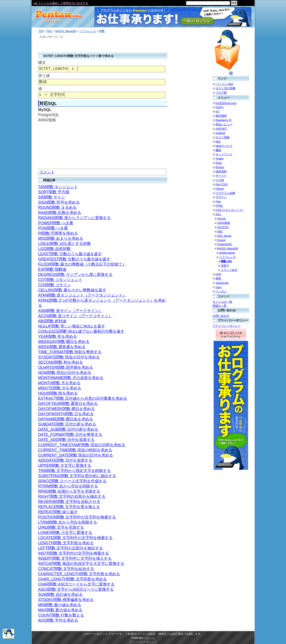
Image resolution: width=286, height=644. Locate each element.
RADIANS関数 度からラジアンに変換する (74, 218)
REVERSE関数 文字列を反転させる (69, 502)
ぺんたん (149, 638)
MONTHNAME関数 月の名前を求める (71, 378)
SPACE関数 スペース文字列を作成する (72, 481)
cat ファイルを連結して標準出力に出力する (61, 3)
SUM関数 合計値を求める (60, 595)
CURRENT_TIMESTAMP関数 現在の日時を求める (82, 445)
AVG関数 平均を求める (58, 620)
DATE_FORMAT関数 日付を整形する (70, 435)
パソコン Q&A (225, 84)
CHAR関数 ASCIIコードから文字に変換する (76, 584)
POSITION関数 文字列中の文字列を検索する (77, 517)
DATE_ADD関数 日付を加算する (66, 440)
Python (220, 189)
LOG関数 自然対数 (54, 249)
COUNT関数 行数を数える (61, 615)
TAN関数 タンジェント (58, 187)
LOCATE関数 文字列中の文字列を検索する (75, 538)
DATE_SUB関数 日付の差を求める (68, 429)
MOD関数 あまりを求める (61, 238)
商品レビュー (224, 124)
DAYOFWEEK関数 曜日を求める (66, 409)
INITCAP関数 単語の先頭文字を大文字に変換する (81, 564)
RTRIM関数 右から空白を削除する (68, 486)
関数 (102, 31)
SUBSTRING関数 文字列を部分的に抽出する (77, 476)
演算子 (225, 266)
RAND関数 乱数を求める (60, 213)
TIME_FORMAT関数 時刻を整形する (70, 352)
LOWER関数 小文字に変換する (65, 533)
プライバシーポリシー (227, 326)
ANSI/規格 (224, 223)
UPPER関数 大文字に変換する (65, 466)
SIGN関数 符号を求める (59, 202)
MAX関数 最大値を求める (60, 610)
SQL (49, 31)
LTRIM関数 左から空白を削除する (68, 522)
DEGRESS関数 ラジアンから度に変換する (75, 275)
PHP (218, 274)
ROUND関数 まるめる (57, 207)
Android (220, 133)
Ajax (218, 201)
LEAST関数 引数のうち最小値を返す (70, 254)
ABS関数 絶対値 (52, 321)
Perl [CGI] (222, 184)
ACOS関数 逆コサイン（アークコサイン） (75, 316)
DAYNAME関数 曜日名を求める (66, 419)
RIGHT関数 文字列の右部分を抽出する (72, 496)
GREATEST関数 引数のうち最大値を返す (74, 259)
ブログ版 (221, 93)
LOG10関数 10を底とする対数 (65, 244)
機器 (218, 150)
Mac (218, 142)
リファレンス (87, 31)
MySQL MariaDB (66, 31)
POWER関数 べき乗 (56, 223)
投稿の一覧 (220, 306)
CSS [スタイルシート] (229, 210)
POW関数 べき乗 (53, 228)
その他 (220, 180)
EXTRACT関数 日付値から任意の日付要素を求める (83, 398)
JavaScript (222, 283)
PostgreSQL (225, 244)
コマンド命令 (229, 270)
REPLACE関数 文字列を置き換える (69, 507)
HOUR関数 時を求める (58, 393)
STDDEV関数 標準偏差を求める (66, 600)
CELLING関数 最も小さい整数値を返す (72, 290)
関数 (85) (226, 261)
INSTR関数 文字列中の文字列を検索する (74, 553)
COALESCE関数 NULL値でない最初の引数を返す (81, 331)
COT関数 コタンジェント (60, 280)
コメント (47, 172)
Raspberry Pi (224, 120)
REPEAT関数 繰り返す (58, 512)
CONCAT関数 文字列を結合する (66, 569)
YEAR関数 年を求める (58, 337)
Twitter (220, 159)
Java (218, 287)
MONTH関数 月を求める (59, 383)
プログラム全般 (225, 193)
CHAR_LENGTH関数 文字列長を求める (72, 579)
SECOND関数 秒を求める (61, 362)
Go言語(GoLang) (226, 103)
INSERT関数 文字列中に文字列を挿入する (75, 558)
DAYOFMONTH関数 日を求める (66, 414)
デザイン (221, 197)
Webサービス (224, 146)
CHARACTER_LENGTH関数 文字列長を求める (79, 574)
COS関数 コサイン (54, 285)
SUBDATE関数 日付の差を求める (67, 424)
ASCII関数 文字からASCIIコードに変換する (76, 589)
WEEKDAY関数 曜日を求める (64, 342)
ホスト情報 (223, 137)
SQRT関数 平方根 (54, 192)
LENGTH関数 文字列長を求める (66, 543)
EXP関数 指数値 (52, 269)
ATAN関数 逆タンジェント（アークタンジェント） (82, 295)
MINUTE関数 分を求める (60, 388)
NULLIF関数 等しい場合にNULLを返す (72, 326)
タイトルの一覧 (222, 302)
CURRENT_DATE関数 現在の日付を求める (76, 455)
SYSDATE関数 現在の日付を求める (69, 357)
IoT (218, 111)
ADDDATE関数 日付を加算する (65, 460)
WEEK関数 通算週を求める (62, 347)
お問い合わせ (221, 316)
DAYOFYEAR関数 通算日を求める (68, 404)
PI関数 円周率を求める (58, 233)
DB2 (220, 231)
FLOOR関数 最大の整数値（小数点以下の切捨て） (82, 264)
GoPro (220, 107)
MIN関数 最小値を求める (60, 605)
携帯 (218, 279)
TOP (41, 31)
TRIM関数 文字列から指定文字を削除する (74, 471)
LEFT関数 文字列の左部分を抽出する (71, 548)
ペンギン (221, 291)
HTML (219, 206)
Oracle (221, 240)
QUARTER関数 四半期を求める (66, 367)
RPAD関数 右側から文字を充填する (69, 491)
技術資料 (221, 171)
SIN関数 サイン (52, 197)
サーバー (221, 176)
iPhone (220, 167)
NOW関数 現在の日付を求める (65, 373)
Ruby (219, 163)
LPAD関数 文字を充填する (61, 527)
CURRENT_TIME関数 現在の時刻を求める (75, 450)
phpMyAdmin (227, 253)
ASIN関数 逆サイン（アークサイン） (70, 311)
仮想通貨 (221, 116)
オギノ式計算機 (225, 88)
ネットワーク (224, 154)
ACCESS (223, 227)
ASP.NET (221, 129)
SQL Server (224, 236)
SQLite (221, 219)
